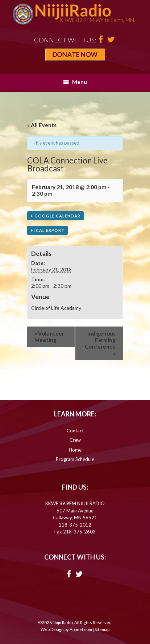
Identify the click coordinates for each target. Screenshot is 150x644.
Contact (75, 431)
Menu (75, 82)
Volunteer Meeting (49, 337)
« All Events (42, 125)
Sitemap (102, 629)
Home (75, 450)
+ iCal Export (47, 230)
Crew (75, 440)
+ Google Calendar (55, 216)
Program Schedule (75, 459)
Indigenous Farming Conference (100, 343)
